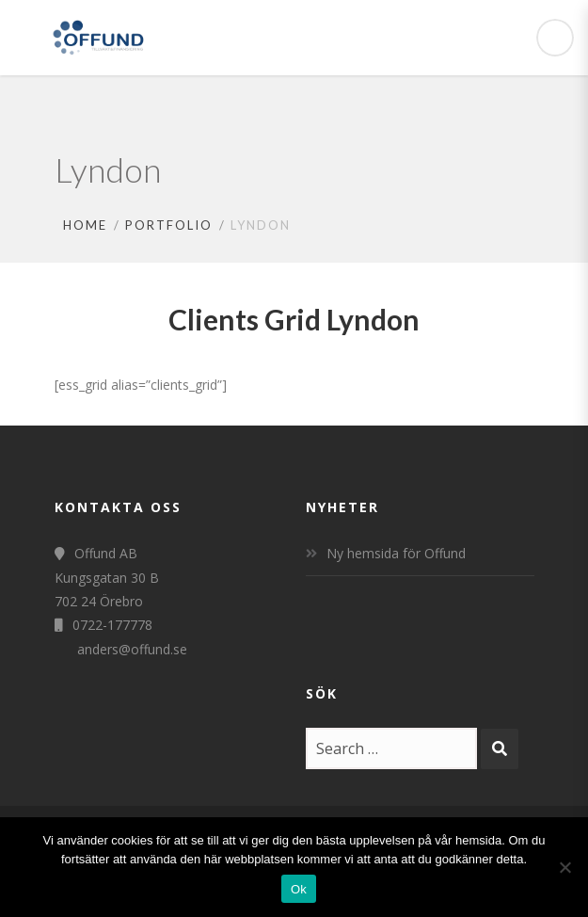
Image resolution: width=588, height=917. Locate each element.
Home (85, 225)
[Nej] (564, 867)
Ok (299, 889)
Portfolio (169, 225)
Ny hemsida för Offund (396, 553)
